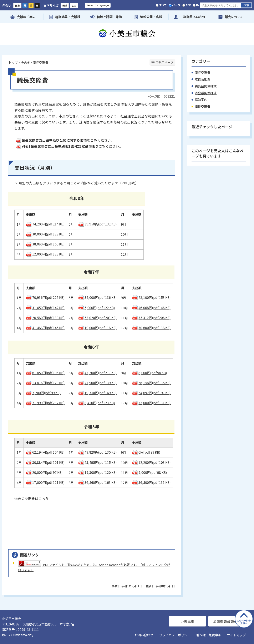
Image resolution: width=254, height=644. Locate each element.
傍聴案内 (201, 99)
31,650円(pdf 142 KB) (45, 308)
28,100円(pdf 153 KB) (151, 297)
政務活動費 (202, 79)
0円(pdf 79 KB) (146, 452)
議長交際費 (202, 72)
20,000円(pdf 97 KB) (44, 472)
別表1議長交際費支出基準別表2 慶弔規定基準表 (55, 146)
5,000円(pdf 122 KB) (96, 308)
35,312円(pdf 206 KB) (151, 318)
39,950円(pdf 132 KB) (97, 224)
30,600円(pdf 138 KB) (151, 328)
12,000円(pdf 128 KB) (45, 254)
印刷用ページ (164, 62)
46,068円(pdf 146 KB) (151, 308)
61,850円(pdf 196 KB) (45, 373)
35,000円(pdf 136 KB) (97, 297)
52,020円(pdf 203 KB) (97, 318)
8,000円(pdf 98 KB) (149, 373)
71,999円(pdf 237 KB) (45, 403)
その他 (26, 62)
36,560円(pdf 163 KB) (97, 482)
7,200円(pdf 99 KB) (43, 393)
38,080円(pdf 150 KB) (45, 244)
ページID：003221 (161, 96)
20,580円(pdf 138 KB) (45, 318)
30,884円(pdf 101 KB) (45, 462)
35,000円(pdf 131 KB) (151, 403)
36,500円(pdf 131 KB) (151, 482)
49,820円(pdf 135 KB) (97, 452)
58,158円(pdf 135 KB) (151, 383)
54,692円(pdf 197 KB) (151, 393)
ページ (176, 5)
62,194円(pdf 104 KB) (45, 452)
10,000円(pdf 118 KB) (97, 328)
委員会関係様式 (206, 86)
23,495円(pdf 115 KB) (97, 462)
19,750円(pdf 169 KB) (97, 393)
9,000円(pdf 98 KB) (149, 472)
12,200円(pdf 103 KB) (151, 462)
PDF (188, 5)
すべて (163, 5)
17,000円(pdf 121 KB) (45, 482)
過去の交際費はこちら (32, 498)
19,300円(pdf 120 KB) (97, 472)
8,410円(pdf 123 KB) (96, 403)
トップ (13, 62)
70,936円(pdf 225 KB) (45, 297)
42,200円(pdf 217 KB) (97, 373)
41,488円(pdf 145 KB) (45, 328)
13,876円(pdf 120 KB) (45, 383)
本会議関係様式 (206, 93)
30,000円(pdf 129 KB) (45, 234)
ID (197, 5)
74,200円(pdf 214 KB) (45, 224)
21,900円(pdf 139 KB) (97, 383)
